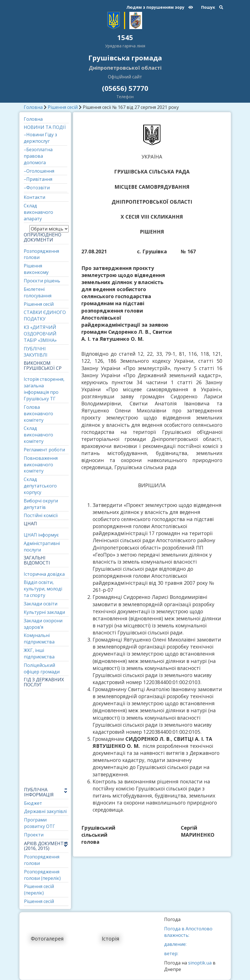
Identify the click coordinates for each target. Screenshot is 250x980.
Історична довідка (44, 574)
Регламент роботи (44, 450)
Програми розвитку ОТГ (40, 823)
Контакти (34, 197)
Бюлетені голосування (38, 292)
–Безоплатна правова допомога (38, 156)
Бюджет (33, 803)
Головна (33, 107)
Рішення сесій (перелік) (39, 890)
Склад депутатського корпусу (40, 486)
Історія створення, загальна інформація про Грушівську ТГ (44, 389)
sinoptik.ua (200, 963)
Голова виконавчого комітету (38, 414)
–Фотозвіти (37, 188)
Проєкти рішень (42, 281)
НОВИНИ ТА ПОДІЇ (45, 127)
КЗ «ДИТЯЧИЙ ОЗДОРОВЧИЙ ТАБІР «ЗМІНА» (40, 334)
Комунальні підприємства (39, 639)
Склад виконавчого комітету (38, 435)
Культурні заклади (44, 612)
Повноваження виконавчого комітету (41, 465)
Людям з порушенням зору (160, 7)
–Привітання (38, 179)
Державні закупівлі (45, 811)
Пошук (212, 7)
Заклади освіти (41, 604)
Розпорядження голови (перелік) (42, 875)
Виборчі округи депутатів (41, 504)
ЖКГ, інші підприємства (39, 653)
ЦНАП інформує (41, 535)
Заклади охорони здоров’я (43, 624)
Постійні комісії (41, 515)
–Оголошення (39, 171)
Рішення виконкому (36, 269)
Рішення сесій (63, 107)
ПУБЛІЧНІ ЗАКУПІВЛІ (36, 352)
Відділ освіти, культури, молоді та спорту (43, 589)
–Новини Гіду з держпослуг (40, 138)
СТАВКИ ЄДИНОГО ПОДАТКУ (45, 316)
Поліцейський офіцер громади (42, 668)
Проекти (34, 835)
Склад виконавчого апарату (38, 212)
